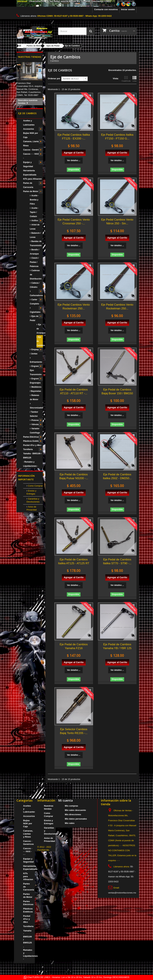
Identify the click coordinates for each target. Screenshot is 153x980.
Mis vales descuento (75, 810)
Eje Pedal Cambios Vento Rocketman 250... (74, 307)
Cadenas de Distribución (36, 275)
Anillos (34, 221)
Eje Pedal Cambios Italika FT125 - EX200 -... (74, 137)
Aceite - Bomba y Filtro (34, 200)
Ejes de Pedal (34, 318)
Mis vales (70, 823)
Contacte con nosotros (106, 9)
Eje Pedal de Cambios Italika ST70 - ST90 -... (117, 561)
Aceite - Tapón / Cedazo (34, 212)
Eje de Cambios (40, 341)
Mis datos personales (76, 819)
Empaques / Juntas (36, 352)
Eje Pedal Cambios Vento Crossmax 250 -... (74, 222)
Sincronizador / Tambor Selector (36, 412)
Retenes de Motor (34, 397)
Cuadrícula (126, 79)
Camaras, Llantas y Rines (32, 144)
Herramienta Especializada (30, 173)
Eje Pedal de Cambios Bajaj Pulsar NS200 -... (74, 476)
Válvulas (35, 424)
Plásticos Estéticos (32, 441)
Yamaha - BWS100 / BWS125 (32, 456)
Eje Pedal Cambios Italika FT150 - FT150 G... (117, 137)
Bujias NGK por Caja (31, 135)
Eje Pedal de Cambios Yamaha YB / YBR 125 (117, 646)
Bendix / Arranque (34, 252)
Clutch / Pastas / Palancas (34, 262)
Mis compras (71, 806)
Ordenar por (54, 78)
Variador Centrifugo (35, 431)
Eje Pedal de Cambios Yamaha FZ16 (74, 646)
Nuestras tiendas (30, 57)
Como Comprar (35, 486)
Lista (134, 79)
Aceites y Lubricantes (29, 123)
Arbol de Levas (35, 227)
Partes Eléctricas (31, 437)
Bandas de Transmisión (36, 243)
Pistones (35, 420)
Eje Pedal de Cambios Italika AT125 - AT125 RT (74, 561)
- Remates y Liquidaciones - (30, 464)
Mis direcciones (73, 814)
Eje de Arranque (40, 329)
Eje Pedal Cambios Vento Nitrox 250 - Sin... (117, 222)
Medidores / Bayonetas (36, 389)
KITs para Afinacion (32, 179)
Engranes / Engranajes (36, 381)
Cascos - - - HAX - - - (32, 156)
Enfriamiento (36, 362)
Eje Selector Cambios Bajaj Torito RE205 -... (74, 731)
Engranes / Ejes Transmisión (36, 370)
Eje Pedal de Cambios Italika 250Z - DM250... (117, 476)
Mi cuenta (65, 800)
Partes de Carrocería (28, 185)
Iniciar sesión (128, 9)
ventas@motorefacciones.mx (122, 893)
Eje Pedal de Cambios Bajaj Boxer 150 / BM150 (117, 391)
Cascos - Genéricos (32, 150)
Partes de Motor (31, 191)
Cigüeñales (35, 312)
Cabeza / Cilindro (35, 285)
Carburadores (36, 295)
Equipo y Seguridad (28, 164)
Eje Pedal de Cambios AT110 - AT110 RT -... (74, 391)
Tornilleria (28, 449)
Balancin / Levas (35, 235)
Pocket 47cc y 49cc (32, 445)
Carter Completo (34, 302)
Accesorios (29, 129)
